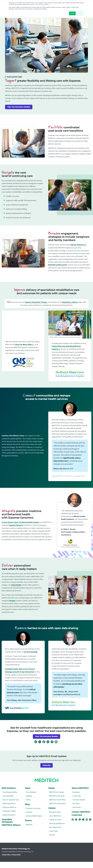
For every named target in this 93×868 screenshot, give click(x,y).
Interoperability (8, 796)
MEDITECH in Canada (57, 792)
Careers (52, 808)
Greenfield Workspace (7, 821)
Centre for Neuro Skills (23, 345)
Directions (76, 803)
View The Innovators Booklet (19, 107)
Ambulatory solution (70, 302)
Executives (76, 792)
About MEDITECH (80, 788)
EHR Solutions (9, 788)
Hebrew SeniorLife (77, 245)
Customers (77, 815)
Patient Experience (9, 803)
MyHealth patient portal (58, 265)
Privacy (42, 4)
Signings (29, 796)
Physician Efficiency (9, 807)
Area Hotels (77, 807)
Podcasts (29, 812)
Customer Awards (79, 800)
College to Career (55, 820)
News (28, 788)
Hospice (12, 601)
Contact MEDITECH (81, 812)
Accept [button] (72, 13)
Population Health (9, 811)
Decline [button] (80, 13)
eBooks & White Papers (34, 816)
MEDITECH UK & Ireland (58, 803)
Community (77, 796)
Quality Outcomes (9, 815)
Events (28, 821)
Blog (27, 804)
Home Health (16, 585)
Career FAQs (53, 831)
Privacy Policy (16, 855)
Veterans (52, 835)
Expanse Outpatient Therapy (36, 302)
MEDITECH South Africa (57, 800)
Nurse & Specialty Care (11, 800)
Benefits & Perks (55, 812)
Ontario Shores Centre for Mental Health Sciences (20, 522)
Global (51, 788)
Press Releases (31, 792)
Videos (28, 800)
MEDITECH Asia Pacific (57, 796)
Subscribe (47, 765)
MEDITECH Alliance (11, 825)
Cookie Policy (6, 855)
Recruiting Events (55, 827)
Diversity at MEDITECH (57, 823)
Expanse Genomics (16, 525)
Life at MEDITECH (55, 816)
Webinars (29, 824)
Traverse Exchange (31, 652)
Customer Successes (33, 808)
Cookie (36, 4)
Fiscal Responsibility (10, 792)
